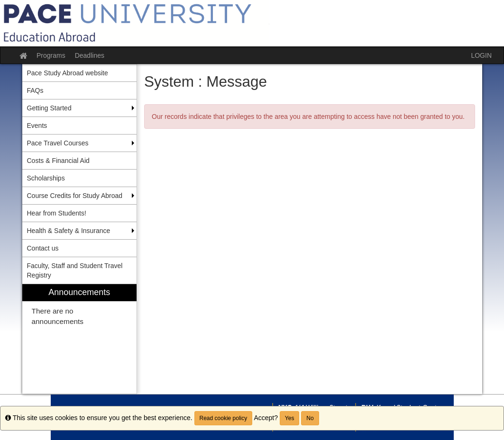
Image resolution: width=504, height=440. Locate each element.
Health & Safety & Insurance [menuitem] (69, 231)
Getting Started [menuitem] (49, 108)
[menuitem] (80, 339)
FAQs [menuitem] (35, 90)
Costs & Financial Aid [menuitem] (58, 161)
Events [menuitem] (37, 126)
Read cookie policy (224, 418)
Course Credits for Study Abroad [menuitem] (75, 196)
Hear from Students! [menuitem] (57, 213)
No (310, 418)
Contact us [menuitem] (43, 248)
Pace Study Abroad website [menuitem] (68, 73)
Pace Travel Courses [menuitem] (58, 143)
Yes (290, 418)
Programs (51, 55)
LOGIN (481, 55)
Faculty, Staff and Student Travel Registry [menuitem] (75, 270)
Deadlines (90, 55)
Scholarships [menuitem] (46, 178)
